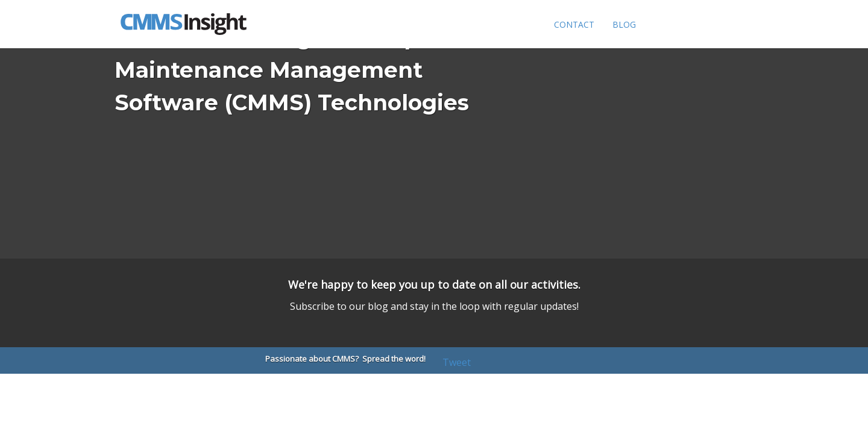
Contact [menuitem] (574, 24)
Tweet (457, 362)
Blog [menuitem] (624, 24)
